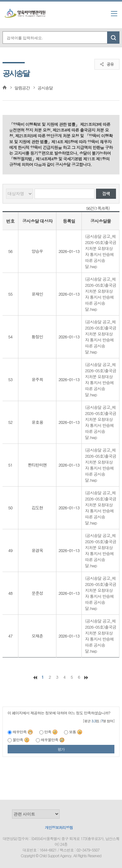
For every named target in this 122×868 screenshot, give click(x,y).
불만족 (21, 740)
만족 (51, 732)
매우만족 (23, 732)
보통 (76, 732)
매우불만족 (53, 740)
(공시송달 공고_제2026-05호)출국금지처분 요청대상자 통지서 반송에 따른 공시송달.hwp (100, 251)
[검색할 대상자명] (65, 194)
